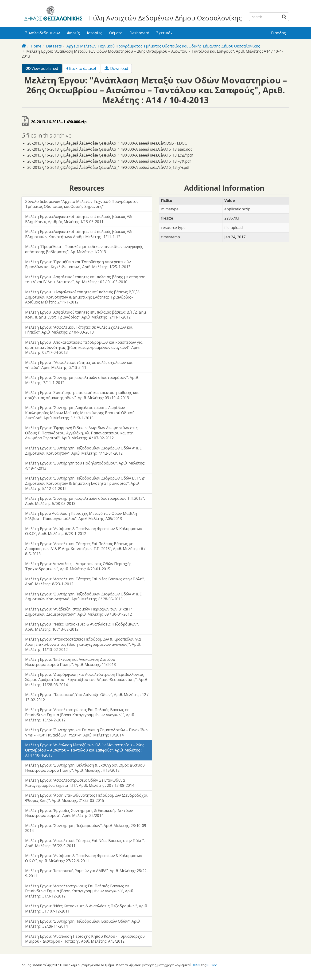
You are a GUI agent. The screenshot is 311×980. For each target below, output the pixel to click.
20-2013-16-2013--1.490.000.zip (59, 122)
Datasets (54, 46)
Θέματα (116, 33)
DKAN (196, 965)
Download (116, 68)
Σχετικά (164, 33)
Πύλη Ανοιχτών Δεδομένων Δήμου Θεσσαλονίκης (165, 18)
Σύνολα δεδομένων (43, 33)
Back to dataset (81, 68)
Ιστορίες (95, 33)
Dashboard (139, 33)
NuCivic (212, 965)
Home (36, 46)
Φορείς (73, 33)
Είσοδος (278, 33)
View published (44, 69)
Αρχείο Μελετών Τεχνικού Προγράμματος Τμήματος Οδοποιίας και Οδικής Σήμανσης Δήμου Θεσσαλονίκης (163, 46)
